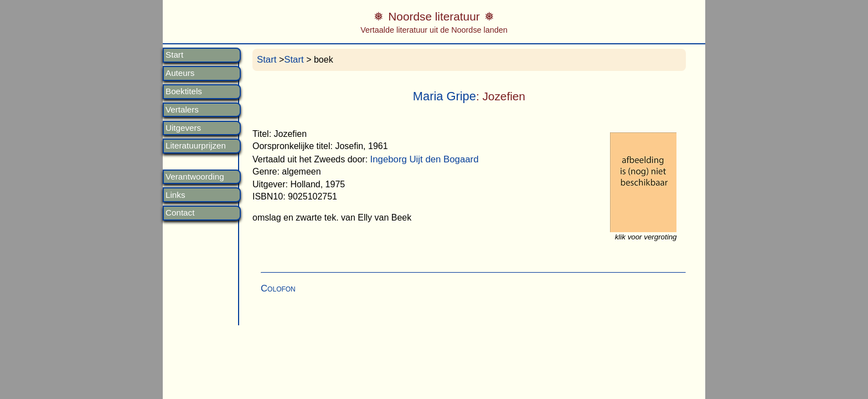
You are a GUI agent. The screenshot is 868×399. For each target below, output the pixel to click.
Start (174, 55)
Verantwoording (195, 177)
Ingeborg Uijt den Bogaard (425, 159)
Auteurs (180, 73)
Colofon (278, 288)
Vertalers (182, 110)
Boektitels (184, 91)
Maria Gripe (445, 96)
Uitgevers (183, 128)
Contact (180, 213)
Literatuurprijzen (196, 146)
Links (175, 195)
